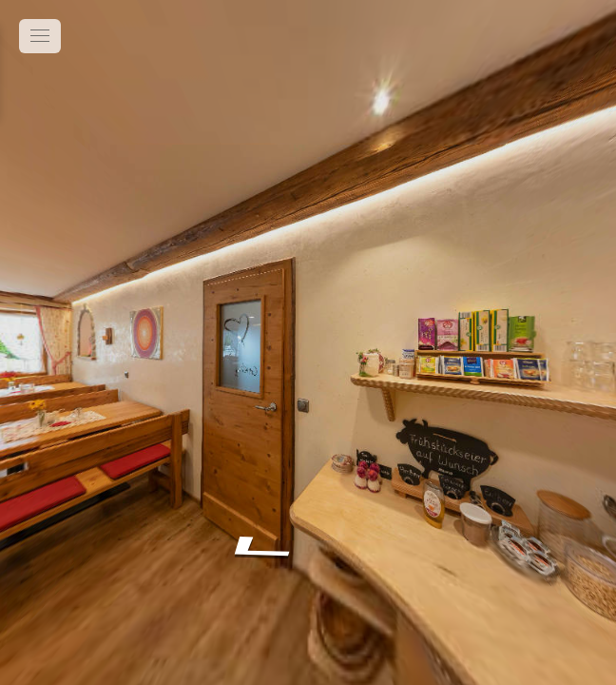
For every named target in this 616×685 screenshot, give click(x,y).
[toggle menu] (40, 36)
